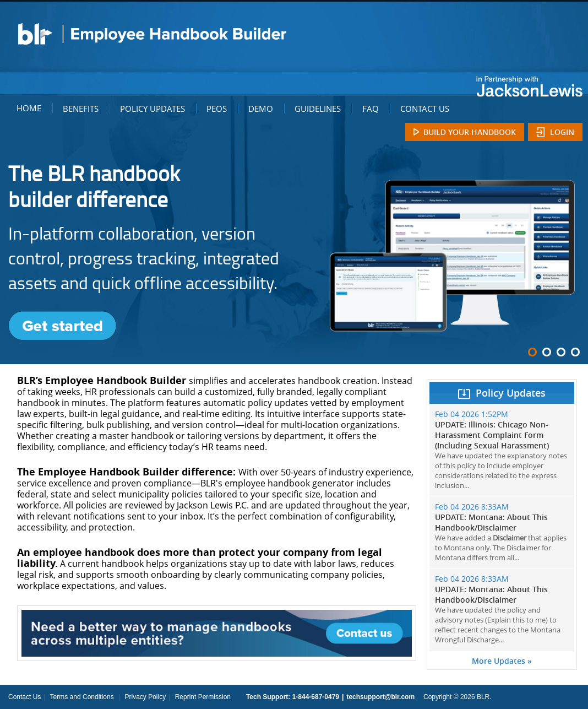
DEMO (261, 109)
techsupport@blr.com (380, 697)
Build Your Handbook (470, 132)
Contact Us (24, 697)
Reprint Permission (203, 697)
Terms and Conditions (82, 697)
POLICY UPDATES (153, 109)
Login (562, 132)
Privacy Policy (145, 697)
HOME (29, 108)
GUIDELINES (318, 109)
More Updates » (502, 661)
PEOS (217, 109)
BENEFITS (81, 109)
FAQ (371, 109)
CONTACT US (425, 109)
